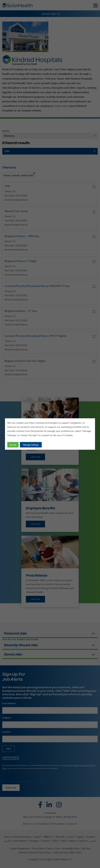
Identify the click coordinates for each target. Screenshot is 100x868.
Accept (13, 445)
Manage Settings (31, 445)
